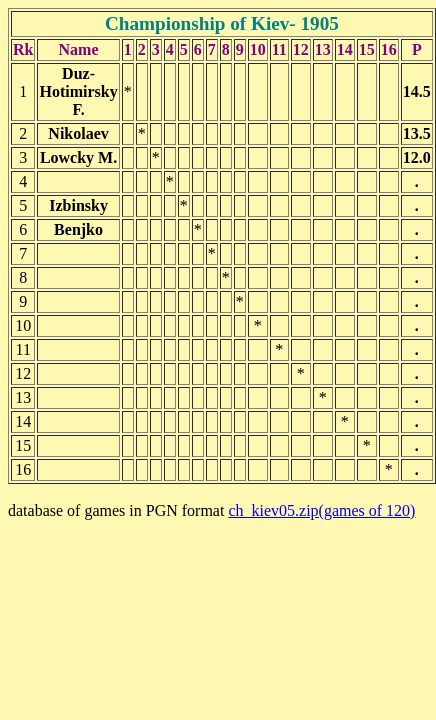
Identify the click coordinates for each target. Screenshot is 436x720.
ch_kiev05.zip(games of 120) (321, 510)
